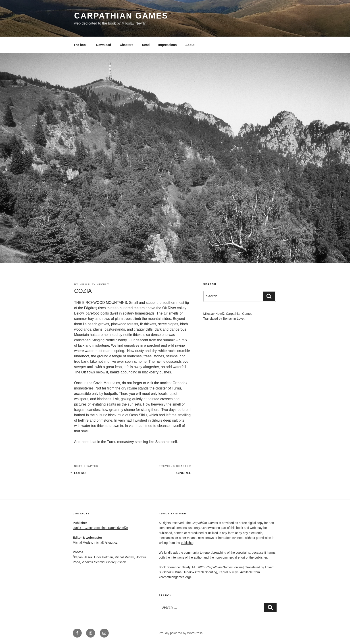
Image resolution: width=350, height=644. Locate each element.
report (207, 553)
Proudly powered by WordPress (181, 633)
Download (104, 45)
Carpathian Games (121, 16)
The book (81, 45)
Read (146, 45)
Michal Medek (82, 543)
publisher (187, 543)
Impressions (167, 45)
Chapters (126, 45)
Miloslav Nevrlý (94, 284)
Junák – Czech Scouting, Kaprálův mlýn (100, 528)
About (190, 45)
